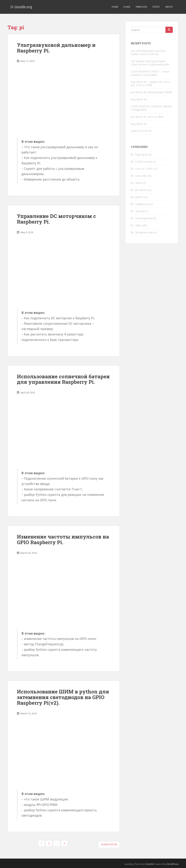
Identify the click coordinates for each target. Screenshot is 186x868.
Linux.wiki (141, 176)
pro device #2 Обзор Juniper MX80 (151, 92)
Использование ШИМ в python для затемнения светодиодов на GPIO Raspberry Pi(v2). (63, 697)
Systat (156, 7)
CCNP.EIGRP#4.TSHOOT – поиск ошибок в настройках (150, 73)
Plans (127, 7)
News (139, 183)
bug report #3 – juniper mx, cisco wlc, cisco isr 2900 (150, 83)
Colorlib (149, 864)
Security (140, 211)
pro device (141, 190)
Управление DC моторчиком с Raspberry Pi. (56, 219)
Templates (141, 7)
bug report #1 (139, 124)
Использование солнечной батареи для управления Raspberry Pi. (63, 379)
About (169, 7)
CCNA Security (144, 162)
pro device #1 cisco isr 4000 (147, 117)
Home (115, 7)
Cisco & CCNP (144, 169)
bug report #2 (139, 99)
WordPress (173, 864)
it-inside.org (21, 7)
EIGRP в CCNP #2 (141, 131)
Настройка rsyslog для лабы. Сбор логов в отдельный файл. (150, 63)
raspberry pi (142, 204)
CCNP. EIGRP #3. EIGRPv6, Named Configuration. (151, 108)
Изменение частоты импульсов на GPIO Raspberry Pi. (63, 539)
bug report (141, 154)
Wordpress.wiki (144, 232)
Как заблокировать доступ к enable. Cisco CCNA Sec (148, 52)
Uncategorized (144, 218)
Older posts (109, 844)
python (139, 197)
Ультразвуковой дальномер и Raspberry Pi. (56, 48)
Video (139, 225)
